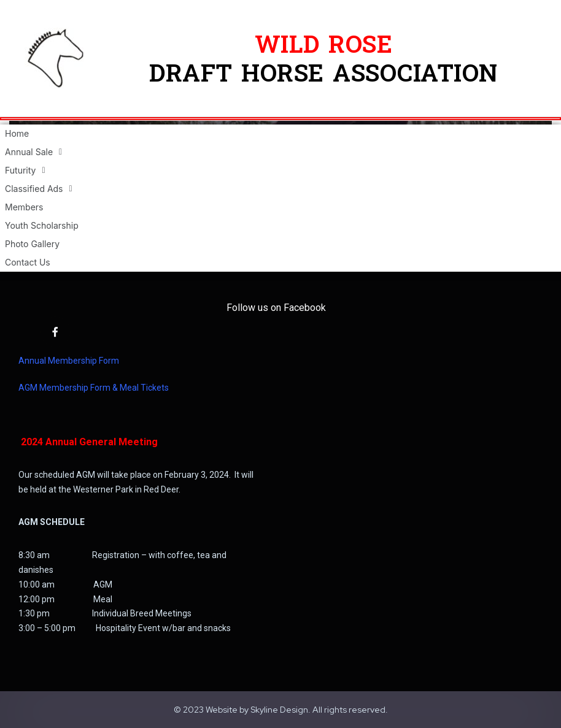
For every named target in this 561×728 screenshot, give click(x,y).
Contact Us (28, 262)
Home (17, 133)
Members (24, 207)
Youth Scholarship (42, 225)
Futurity (25, 171)
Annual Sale (33, 152)
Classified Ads (39, 189)
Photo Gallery (32, 244)
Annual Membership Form (69, 361)
